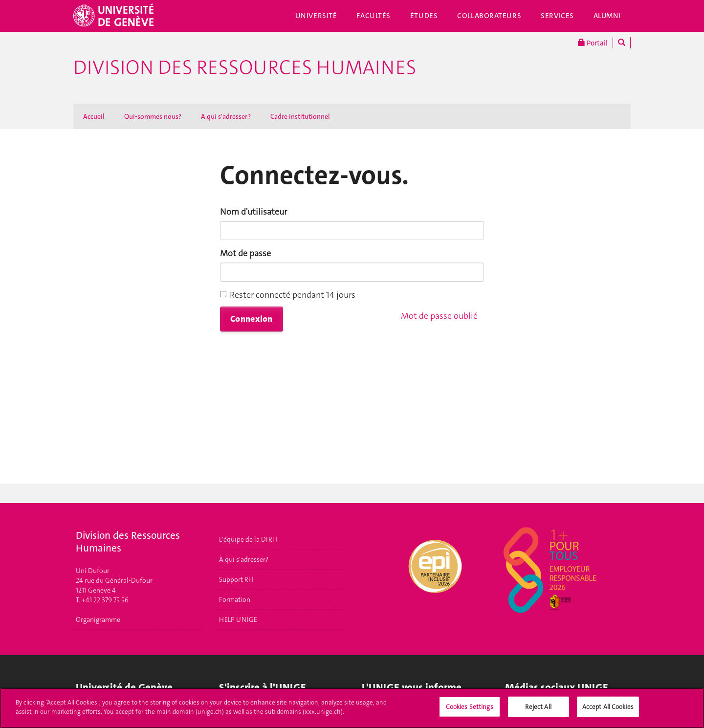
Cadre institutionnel (300, 116)
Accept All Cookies (608, 711)
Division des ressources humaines (245, 67)
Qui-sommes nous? (153, 116)
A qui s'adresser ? (226, 116)
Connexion (252, 319)
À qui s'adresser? (244, 559)
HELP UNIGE (238, 619)
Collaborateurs (489, 16)
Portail (593, 43)
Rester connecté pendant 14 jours (288, 295)
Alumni (607, 16)
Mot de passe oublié (439, 316)
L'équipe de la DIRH (248, 539)
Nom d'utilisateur (253, 212)
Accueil (94, 116)
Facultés (374, 16)
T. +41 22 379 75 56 (102, 600)
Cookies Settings (470, 711)
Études (424, 16)
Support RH (236, 579)
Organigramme (98, 619)
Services (557, 16)
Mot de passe (245, 253)
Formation (235, 599)
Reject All (538, 711)
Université (316, 16)
